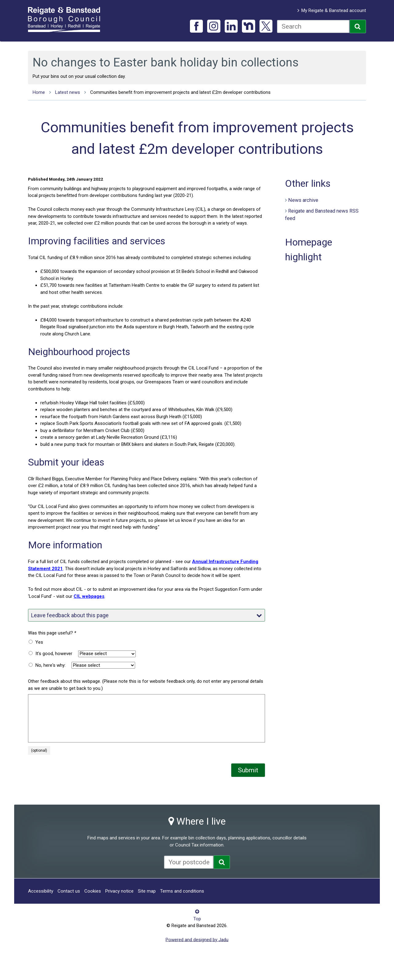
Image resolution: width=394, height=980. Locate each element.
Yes (39, 642)
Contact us (69, 891)
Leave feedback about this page (147, 615)
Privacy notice (119, 891)
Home (39, 92)
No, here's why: (50, 665)
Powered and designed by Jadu (197, 939)
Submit (248, 770)
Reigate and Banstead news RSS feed (322, 215)
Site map (147, 891)
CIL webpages (89, 596)
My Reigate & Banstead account (334, 10)
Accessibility (41, 891)
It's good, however (54, 654)
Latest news (68, 92)
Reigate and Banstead (67, 19)
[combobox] (313, 26)
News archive (303, 200)
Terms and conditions (182, 891)
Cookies (93, 891)
